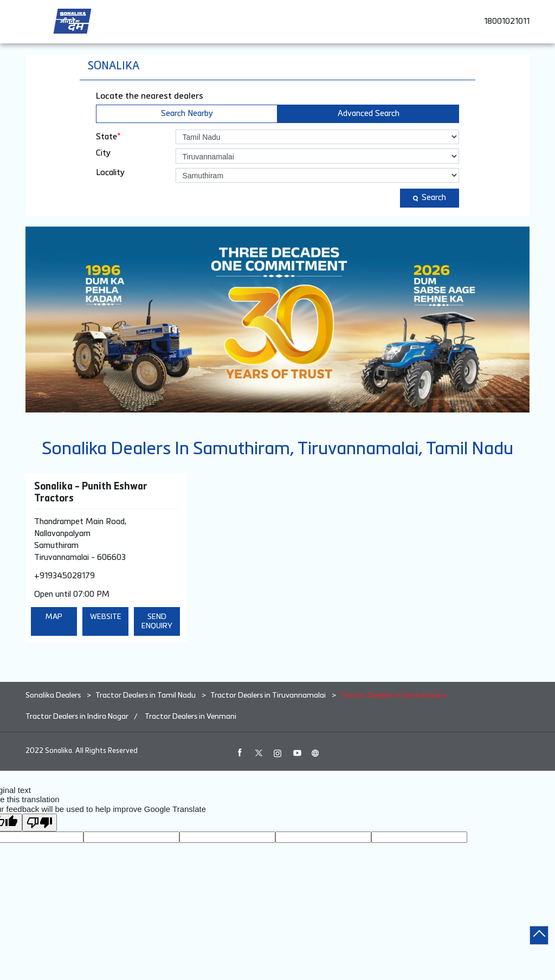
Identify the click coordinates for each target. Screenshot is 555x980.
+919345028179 (64, 576)
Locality (110, 173)
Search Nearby (187, 114)
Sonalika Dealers (54, 695)
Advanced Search (369, 114)
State (108, 137)
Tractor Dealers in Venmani (191, 717)
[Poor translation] (40, 823)
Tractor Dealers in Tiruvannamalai (268, 695)
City (103, 153)
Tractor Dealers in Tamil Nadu (146, 695)
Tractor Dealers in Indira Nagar (77, 717)
